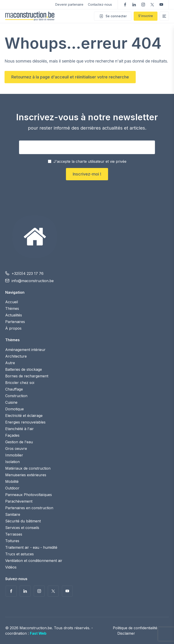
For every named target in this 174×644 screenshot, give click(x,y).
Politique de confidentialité (135, 628)
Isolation (12, 462)
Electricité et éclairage (24, 416)
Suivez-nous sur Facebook (125, 5)
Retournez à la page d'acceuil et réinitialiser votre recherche (70, 77)
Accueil (12, 302)
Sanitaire (13, 514)
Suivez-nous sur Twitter (152, 5)
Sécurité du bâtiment (23, 521)
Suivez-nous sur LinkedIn (134, 5)
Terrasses (14, 534)
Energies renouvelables (25, 422)
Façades (12, 435)
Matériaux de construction (28, 468)
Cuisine (11, 402)
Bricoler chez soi (20, 383)
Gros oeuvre (16, 449)
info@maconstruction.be (33, 281)
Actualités (14, 315)
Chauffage (14, 389)
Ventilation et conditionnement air (34, 561)
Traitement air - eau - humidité (31, 547)
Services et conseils (22, 528)
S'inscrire (146, 16)
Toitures (12, 541)
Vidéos (11, 567)
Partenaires (15, 322)
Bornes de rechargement (27, 376)
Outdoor (12, 488)
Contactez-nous (100, 4)
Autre (10, 363)
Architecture (16, 356)
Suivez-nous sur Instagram (143, 5)
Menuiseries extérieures (26, 475)
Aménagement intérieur (25, 350)
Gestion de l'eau (19, 442)
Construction (16, 396)
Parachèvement (19, 501)
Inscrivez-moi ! (87, 174)
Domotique (14, 409)
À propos (13, 328)
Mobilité (12, 481)
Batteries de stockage (24, 369)
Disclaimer (126, 633)
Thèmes (12, 308)
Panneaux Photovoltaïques (29, 495)
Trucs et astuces (19, 554)
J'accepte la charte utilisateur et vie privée (90, 161)
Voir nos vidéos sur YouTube (161, 5)
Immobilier (14, 455)
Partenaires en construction (29, 508)
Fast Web (38, 633)
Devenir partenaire (69, 4)
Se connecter (116, 16)
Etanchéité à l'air (19, 429)
